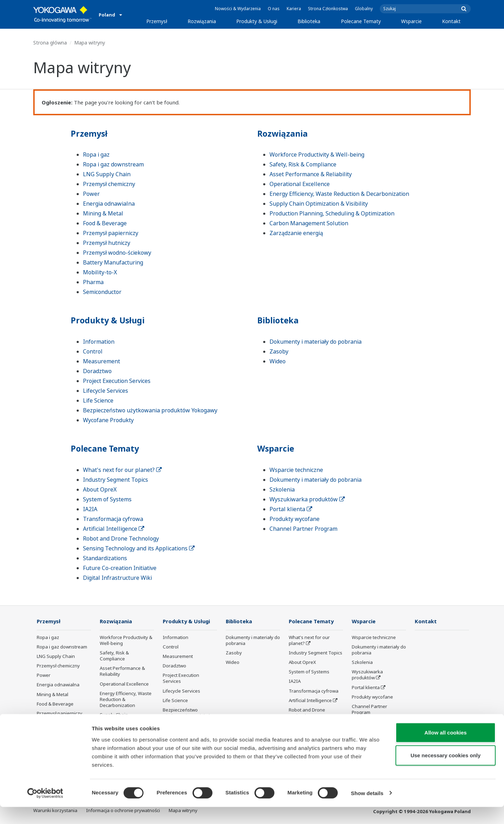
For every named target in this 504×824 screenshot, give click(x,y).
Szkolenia (282, 489)
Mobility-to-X (100, 272)
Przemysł (157, 21)
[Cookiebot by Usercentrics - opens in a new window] (45, 810)
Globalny (364, 9)
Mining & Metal (103, 213)
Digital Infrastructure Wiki (117, 578)
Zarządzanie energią (296, 233)
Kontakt (451, 21)
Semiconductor (102, 292)
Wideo (278, 361)
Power (91, 194)
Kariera (294, 9)
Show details (367, 810)
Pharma (93, 282)
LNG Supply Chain (107, 174)
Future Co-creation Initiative (120, 568)
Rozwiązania (202, 21)
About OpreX (100, 489)
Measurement (101, 361)
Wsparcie (411, 21)
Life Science (98, 400)
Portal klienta (291, 509)
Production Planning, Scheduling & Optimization (332, 213)
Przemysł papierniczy (111, 233)
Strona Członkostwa (328, 9)
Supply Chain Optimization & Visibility (319, 204)
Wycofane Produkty (108, 420)
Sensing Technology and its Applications (139, 548)
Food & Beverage (105, 223)
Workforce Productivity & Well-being (317, 154)
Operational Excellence (300, 184)
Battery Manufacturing (113, 262)
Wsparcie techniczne (296, 470)
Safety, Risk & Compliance (303, 164)
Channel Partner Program (303, 529)
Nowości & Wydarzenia (238, 9)
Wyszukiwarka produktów (307, 499)
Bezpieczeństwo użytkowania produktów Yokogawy (150, 410)
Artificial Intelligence (114, 529)
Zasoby (279, 351)
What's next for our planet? (122, 470)
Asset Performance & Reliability (311, 174)
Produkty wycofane (295, 519)
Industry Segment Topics (115, 480)
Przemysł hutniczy (107, 243)
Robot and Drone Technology (121, 538)
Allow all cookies (446, 750)
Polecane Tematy (361, 21)
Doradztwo (97, 371)
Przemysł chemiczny (109, 184)
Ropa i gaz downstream (113, 164)
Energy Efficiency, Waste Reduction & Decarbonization (339, 194)
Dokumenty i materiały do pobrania (316, 342)
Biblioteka (309, 21)
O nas (274, 9)
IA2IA (90, 509)
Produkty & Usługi (257, 21)
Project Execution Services (117, 381)
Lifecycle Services (106, 391)
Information (99, 342)
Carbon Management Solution (309, 223)
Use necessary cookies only (446, 773)
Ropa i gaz (96, 154)
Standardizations (105, 558)
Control (93, 351)
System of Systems (107, 499)
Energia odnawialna (109, 204)
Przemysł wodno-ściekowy (117, 253)
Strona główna (50, 43)
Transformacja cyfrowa (113, 519)
